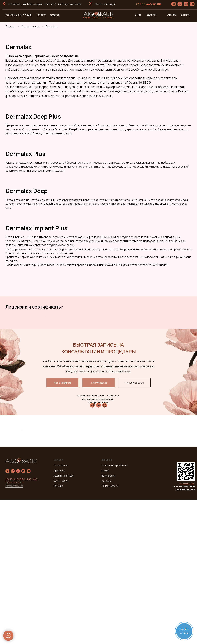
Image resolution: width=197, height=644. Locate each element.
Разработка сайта (14, 630)
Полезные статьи (110, 630)
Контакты (106, 625)
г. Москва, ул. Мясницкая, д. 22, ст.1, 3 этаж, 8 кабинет (45, 4)
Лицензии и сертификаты (115, 610)
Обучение (58, 630)
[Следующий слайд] (151, 345)
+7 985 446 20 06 (148, 4)
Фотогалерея (108, 620)
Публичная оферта (15, 627)
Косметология (30, 26)
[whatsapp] (29, 615)
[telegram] (13, 615)
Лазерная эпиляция (64, 620)
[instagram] (23, 615)
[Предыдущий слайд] (46, 345)
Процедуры (59, 615)
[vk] (18, 615)
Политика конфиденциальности (22, 623)
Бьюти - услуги (61, 625)
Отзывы (105, 615)
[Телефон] (7, 615)
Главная (10, 26)
